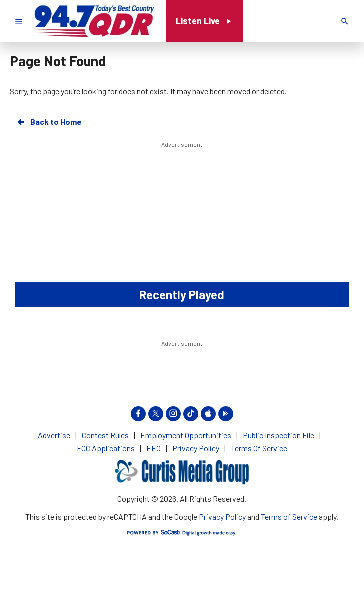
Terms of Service (289, 517)
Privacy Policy (222, 517)
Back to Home (49, 122)
